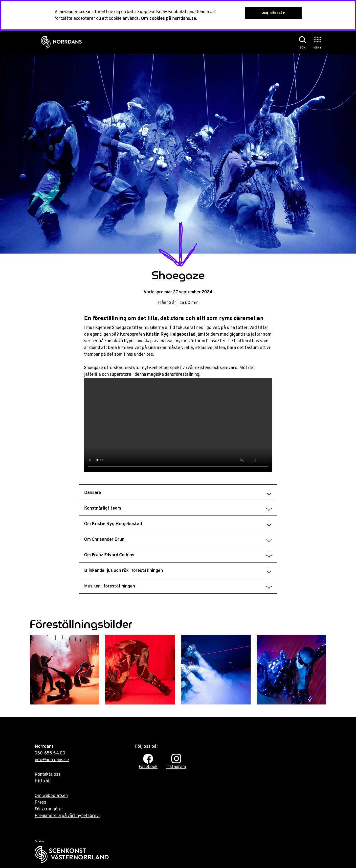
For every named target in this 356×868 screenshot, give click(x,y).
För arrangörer (49, 809)
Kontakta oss (48, 775)
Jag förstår (273, 13)
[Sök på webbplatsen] (297, 42)
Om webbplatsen (51, 796)
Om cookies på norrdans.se (168, 19)
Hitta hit (43, 781)
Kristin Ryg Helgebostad (171, 335)
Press (40, 803)
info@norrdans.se (52, 760)
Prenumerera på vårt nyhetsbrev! (67, 816)
